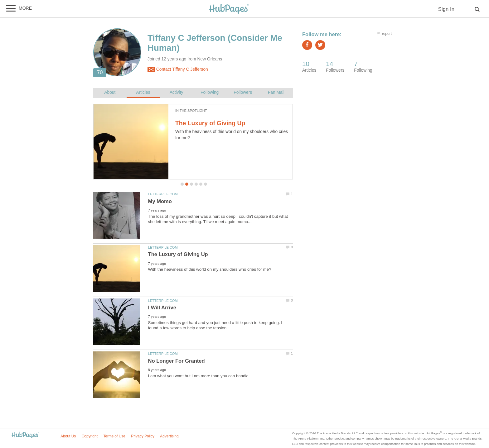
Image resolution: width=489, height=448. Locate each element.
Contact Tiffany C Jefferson (178, 69)
